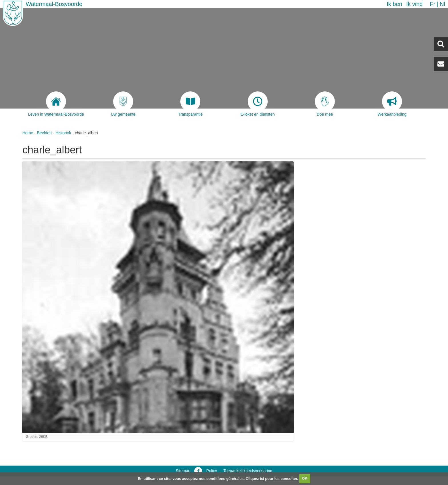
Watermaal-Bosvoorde (54, 4)
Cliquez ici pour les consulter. (272, 478)
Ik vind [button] (415, 4)
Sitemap (183, 471)
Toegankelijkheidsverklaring (248, 471)
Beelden (44, 133)
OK (305, 478)
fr (432, 4)
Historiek (63, 133)
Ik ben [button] (394, 4)
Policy (212, 471)
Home (28, 133)
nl (442, 4)
